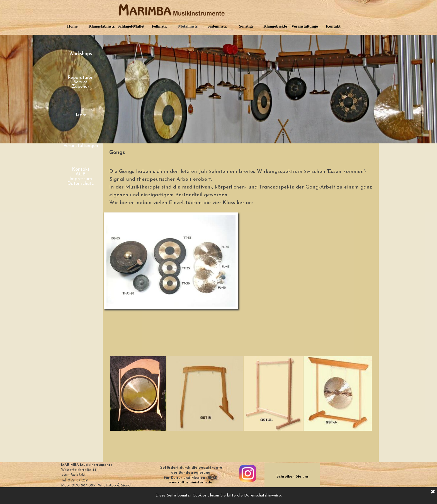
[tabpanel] (241, 153)
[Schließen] (433, 492)
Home (72, 26)
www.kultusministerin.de (191, 482)
